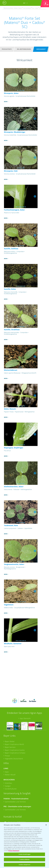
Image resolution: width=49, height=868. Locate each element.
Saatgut (8, 786)
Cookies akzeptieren (24, 865)
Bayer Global (10, 741)
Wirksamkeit (41, 49)
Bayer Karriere (10, 747)
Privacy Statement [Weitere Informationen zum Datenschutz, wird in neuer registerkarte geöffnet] (14, 851)
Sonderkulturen (11, 789)
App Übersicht (25, 718)
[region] (24, 845)
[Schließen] (46, 825)
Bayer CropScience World (14, 744)
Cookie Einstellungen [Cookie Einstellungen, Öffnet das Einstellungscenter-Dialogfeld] (25, 854)
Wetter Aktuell (10, 775)
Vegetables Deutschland (14, 759)
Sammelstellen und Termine (15, 802)
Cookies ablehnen (24, 859)
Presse (7, 756)
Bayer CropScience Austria (15, 750)
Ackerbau (8, 783)
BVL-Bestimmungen (24, 49)
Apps (7, 772)
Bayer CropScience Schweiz (15, 753)
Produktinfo (7, 49)
